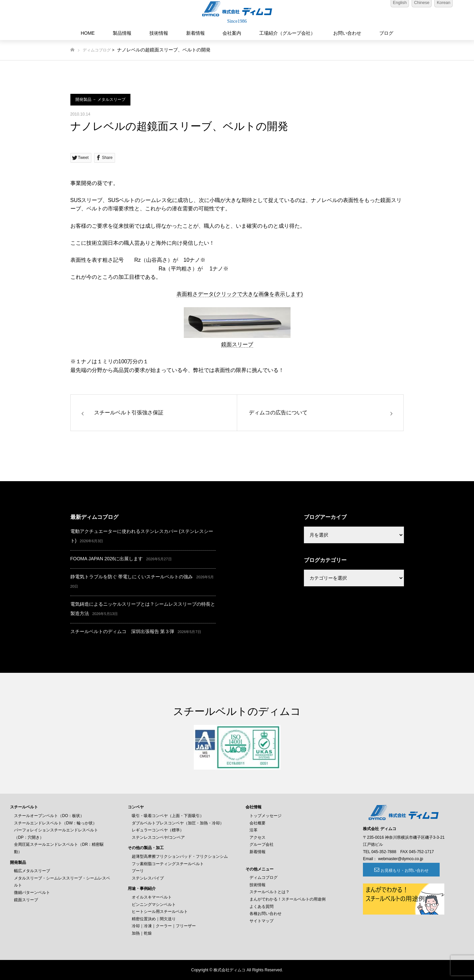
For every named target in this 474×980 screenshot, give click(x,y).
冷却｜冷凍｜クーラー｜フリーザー (164, 926)
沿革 (254, 830)
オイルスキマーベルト (152, 897)
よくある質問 (262, 907)
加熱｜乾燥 (142, 933)
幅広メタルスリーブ (32, 871)
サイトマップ (262, 921)
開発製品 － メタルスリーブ (101, 100)
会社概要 (258, 823)
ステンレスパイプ (148, 878)
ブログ (386, 33)
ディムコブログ (97, 50)
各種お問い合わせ (266, 914)
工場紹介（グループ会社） (287, 33)
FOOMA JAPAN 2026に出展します (107, 559)
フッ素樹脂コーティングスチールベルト (168, 864)
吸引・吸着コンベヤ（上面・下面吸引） (168, 816)
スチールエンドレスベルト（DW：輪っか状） (55, 823)
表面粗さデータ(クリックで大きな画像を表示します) (240, 294)
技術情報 (159, 33)
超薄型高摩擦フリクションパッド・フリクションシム (180, 856)
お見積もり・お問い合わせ (400, 870)
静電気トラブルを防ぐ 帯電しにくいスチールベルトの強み (132, 577)
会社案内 (232, 33)
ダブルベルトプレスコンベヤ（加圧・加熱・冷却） (178, 823)
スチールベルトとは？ (270, 892)
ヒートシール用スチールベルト (160, 912)
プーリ (138, 871)
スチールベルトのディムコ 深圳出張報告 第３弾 (122, 631)
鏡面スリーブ (237, 344)
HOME (88, 33)
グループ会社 (262, 844)
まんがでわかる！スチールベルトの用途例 (288, 899)
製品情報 (122, 33)
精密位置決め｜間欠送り (154, 919)
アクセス (258, 837)
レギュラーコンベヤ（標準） (158, 830)
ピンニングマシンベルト (154, 905)
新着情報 (195, 33)
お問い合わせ (347, 33)
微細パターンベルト (32, 893)
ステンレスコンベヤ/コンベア (158, 837)
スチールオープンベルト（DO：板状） (49, 816)
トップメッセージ (266, 816)
